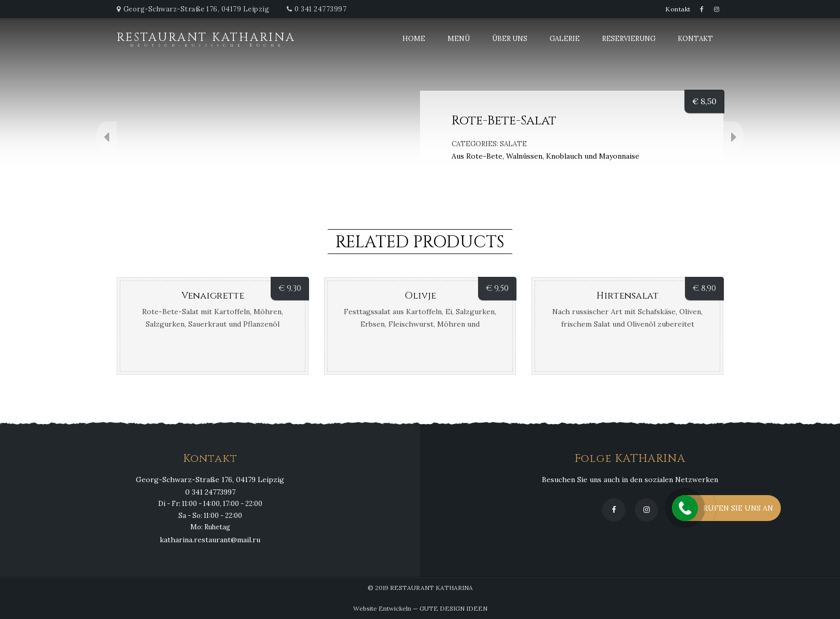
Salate (513, 144)
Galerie (565, 39)
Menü (459, 39)
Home (414, 39)
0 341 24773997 (320, 9)
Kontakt (678, 9)
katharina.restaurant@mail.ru (210, 540)
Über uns (510, 39)
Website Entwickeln (382, 608)
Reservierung (629, 39)
